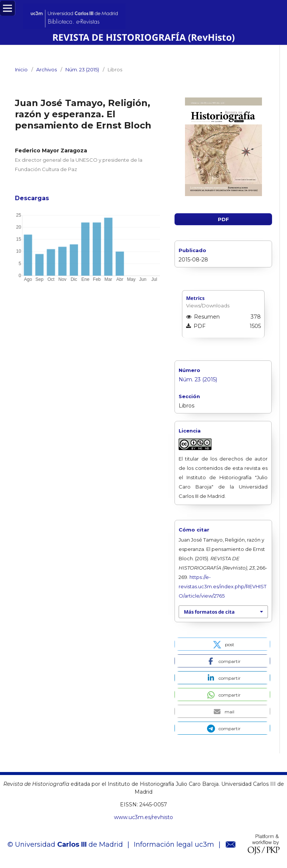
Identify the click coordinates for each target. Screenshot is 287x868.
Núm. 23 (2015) (82, 69)
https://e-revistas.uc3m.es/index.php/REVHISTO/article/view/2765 (223, 586)
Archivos (47, 69)
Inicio (21, 69)
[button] (222, 644)
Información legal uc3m (174, 844)
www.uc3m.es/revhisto (143, 817)
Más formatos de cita (209, 612)
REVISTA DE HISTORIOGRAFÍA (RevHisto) (143, 37)
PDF (223, 219)
